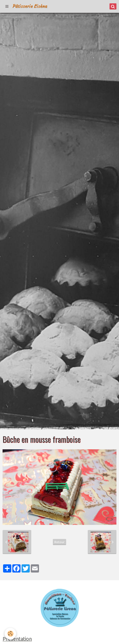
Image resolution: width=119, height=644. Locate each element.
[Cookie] (10, 634)
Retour (60, 542)
